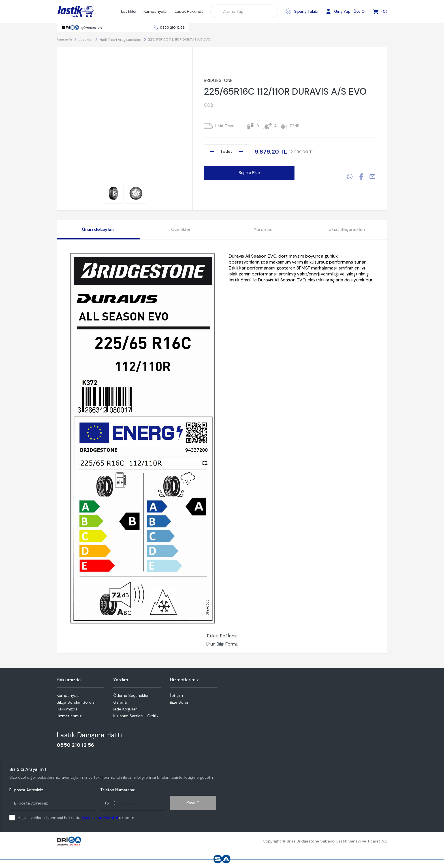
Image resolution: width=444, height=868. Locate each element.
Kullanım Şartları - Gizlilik (136, 716)
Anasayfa (64, 39)
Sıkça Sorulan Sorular (76, 702)
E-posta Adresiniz (26, 790)
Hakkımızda (67, 709)
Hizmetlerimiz (69, 716)
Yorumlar (263, 229)
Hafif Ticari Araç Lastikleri (120, 40)
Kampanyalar (156, 11)
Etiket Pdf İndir (222, 636)
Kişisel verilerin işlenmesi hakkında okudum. (77, 818)
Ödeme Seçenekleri (131, 695)
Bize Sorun (180, 702)
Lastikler (129, 11)
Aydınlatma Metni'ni (100, 818)
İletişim (176, 695)
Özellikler (181, 229)
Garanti (120, 702)
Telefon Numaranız (118, 790)
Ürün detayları (98, 229)
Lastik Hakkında (189, 11)
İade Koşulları (125, 709)
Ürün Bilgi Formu (222, 644)
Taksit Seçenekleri (346, 229)
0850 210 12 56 (172, 27)
